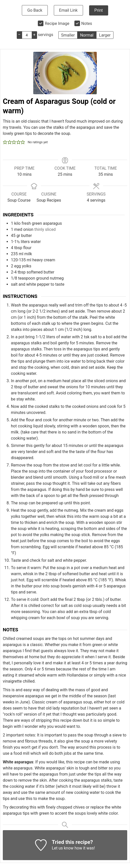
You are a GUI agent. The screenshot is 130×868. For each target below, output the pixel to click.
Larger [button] (105, 35)
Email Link (68, 10)
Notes (87, 23)
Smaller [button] (68, 35)
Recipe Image (57, 23)
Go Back (35, 10)
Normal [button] (87, 35)
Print (99, 10)
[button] (5, 142)
